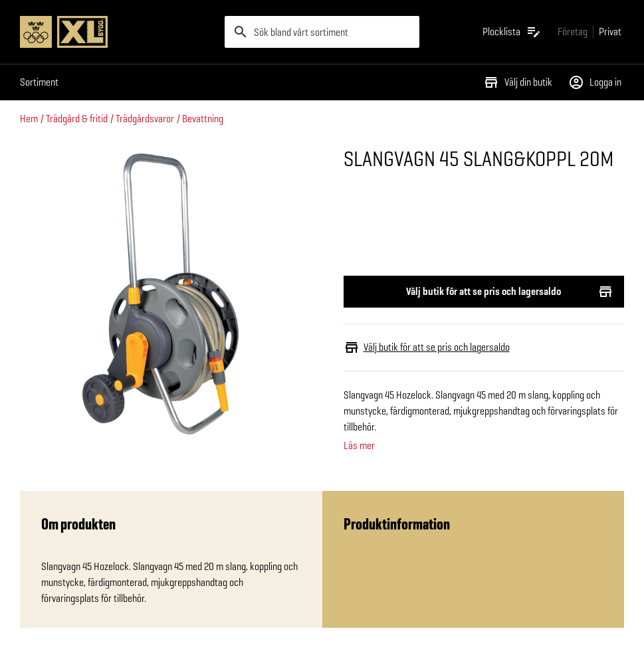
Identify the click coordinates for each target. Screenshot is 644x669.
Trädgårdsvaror (145, 119)
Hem (29, 119)
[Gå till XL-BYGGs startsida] (117, 32)
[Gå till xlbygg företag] (573, 32)
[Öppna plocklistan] (512, 32)
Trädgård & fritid (77, 119)
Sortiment (39, 82)
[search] (322, 32)
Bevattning (203, 119)
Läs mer (359, 446)
